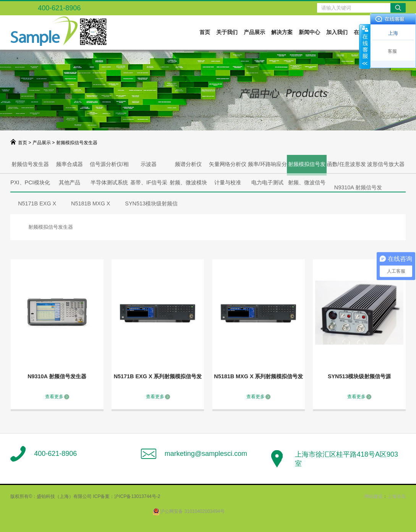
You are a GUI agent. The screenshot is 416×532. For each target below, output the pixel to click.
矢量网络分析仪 (228, 164)
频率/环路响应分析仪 (267, 167)
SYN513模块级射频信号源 (359, 376)
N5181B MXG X (91, 203)
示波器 (149, 164)
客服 (392, 51)
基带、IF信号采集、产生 (149, 185)
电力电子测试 (267, 182)
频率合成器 (70, 164)
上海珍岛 (397, 496)
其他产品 (70, 182)
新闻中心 (309, 32)
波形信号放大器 (386, 164)
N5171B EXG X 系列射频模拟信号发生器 (158, 378)
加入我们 (337, 32)
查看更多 (54, 397)
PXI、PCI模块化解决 (30, 185)
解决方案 (282, 32)
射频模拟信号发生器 (307, 168)
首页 (205, 32)
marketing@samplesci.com (206, 454)
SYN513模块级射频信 (151, 203)
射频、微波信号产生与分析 (307, 185)
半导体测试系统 (109, 182)
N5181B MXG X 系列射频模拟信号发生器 (258, 378)
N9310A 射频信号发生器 (57, 376)
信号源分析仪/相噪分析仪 (109, 167)
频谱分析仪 (188, 164)
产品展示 (254, 32)
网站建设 (374, 496)
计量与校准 (228, 182)
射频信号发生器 (30, 164)
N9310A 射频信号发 (358, 187)
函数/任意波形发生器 (346, 167)
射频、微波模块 (188, 182)
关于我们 (227, 32)
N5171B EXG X (37, 203)
